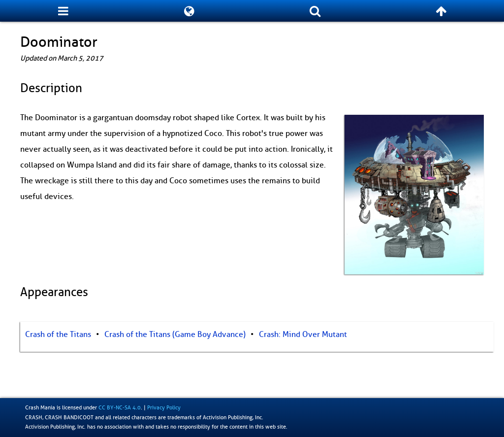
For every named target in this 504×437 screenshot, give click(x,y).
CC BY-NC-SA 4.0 (120, 407)
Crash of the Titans (58, 335)
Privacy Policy (164, 407)
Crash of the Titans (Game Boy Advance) (175, 335)
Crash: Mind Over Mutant (303, 335)
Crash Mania (40, 407)
